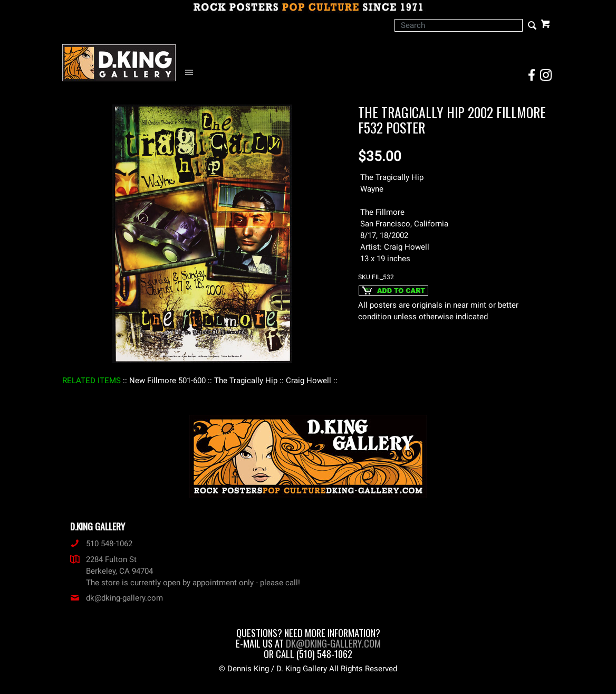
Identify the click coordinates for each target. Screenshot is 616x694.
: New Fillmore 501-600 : (167, 381)
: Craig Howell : (309, 381)
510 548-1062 (101, 544)
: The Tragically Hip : (246, 381)
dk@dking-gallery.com (117, 598)
